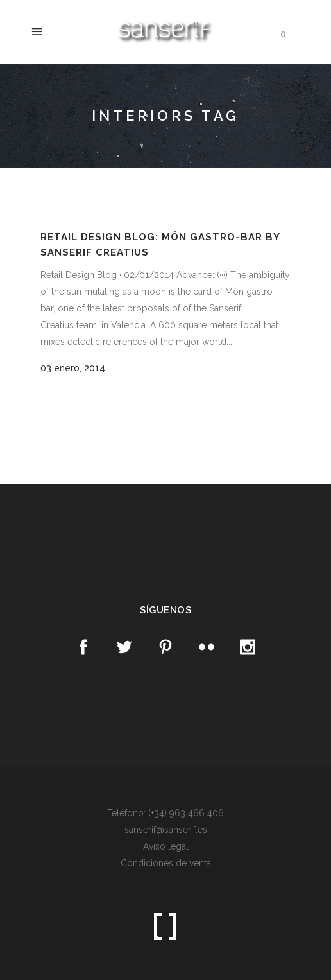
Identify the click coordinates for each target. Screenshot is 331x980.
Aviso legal (166, 846)
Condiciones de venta (166, 863)
